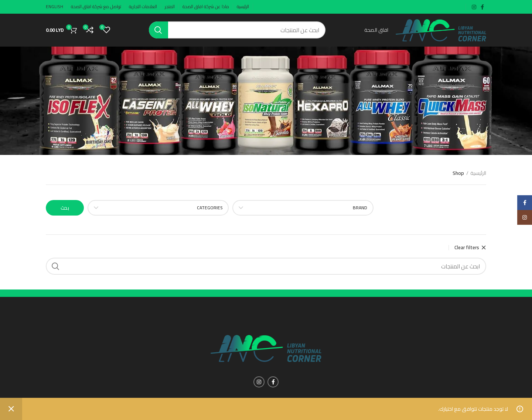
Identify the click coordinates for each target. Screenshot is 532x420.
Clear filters (467, 248)
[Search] (237, 30)
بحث (65, 208)
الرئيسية (478, 174)
